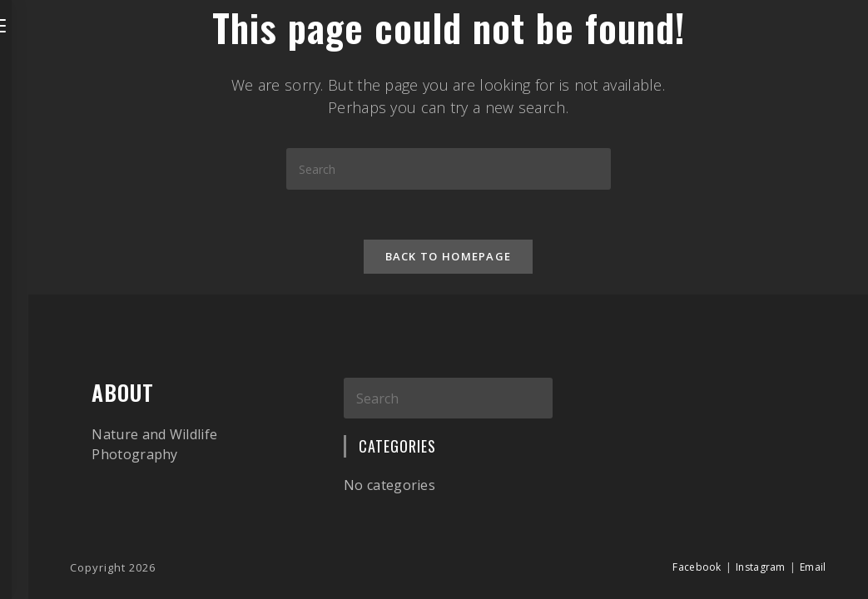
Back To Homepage (449, 256)
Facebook (697, 567)
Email (813, 567)
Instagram (761, 567)
